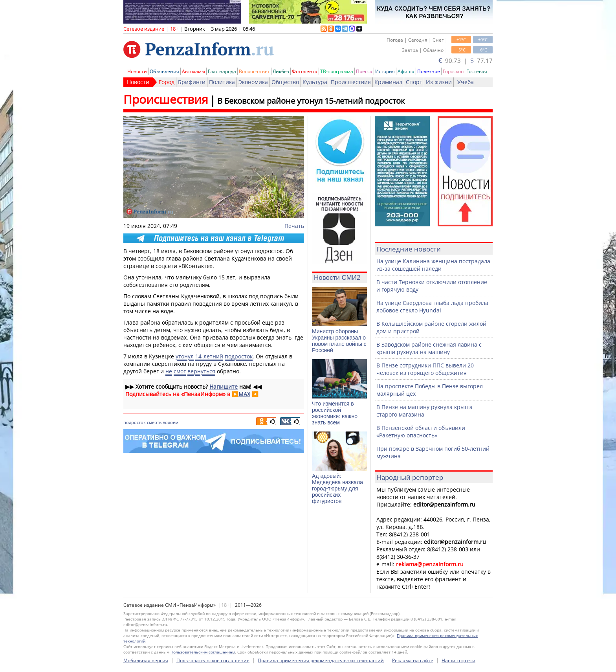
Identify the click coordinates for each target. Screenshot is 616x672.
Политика (222, 82)
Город (167, 82)
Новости (137, 71)
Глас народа (222, 71)
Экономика (253, 82)
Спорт (414, 82)
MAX (244, 394)
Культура (315, 82)
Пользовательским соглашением (203, 652)
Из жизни (439, 82)
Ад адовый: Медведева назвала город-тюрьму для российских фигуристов (337, 488)
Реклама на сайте (413, 660)
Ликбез (281, 71)
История (385, 71)
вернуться (201, 371)
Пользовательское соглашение (213, 660)
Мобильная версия (146, 660)
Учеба (466, 82)
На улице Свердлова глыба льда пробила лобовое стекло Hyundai (432, 307)
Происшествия (351, 82)
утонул (185, 356)
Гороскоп (453, 71)
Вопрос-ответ (254, 71)
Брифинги (192, 82)
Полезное (429, 71)
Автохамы (193, 71)
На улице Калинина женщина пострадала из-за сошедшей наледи (433, 265)
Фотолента (305, 71)
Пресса (364, 71)
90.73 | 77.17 (466, 61)
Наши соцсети (458, 660)
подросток (239, 356)
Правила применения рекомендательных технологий (321, 660)
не (169, 371)
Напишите (224, 386)
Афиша (406, 71)
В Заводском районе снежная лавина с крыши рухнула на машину (429, 348)
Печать (294, 226)
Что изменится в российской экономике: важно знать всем (335, 413)
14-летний (209, 356)
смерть (154, 422)
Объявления (164, 71)
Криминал (388, 82)
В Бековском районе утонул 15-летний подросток (311, 101)
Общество (285, 82)
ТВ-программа (337, 71)
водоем (170, 422)
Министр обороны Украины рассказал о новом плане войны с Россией (339, 341)
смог (180, 371)
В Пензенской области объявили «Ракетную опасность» (421, 431)
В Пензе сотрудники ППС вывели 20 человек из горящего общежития (425, 369)
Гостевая (477, 71)
